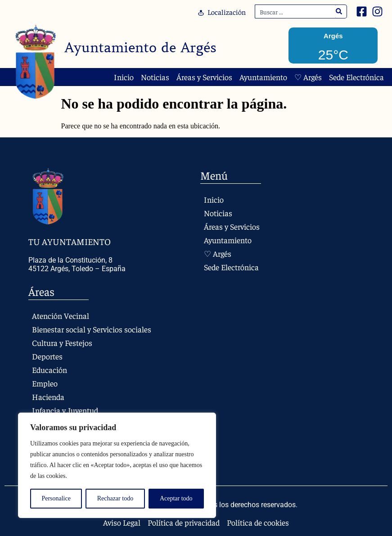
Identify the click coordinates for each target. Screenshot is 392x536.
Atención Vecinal (61, 316)
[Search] (339, 11)
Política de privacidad (184, 522)
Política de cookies (258, 522)
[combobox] (295, 11)
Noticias (155, 77)
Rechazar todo (115, 498)
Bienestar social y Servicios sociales (92, 329)
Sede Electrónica (356, 77)
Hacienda (48, 397)
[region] (117, 465)
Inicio (124, 77)
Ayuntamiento (263, 77)
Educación (50, 370)
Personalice (56, 498)
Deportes (47, 356)
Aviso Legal (122, 522)
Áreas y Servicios (204, 77)
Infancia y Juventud (65, 410)
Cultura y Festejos (62, 343)
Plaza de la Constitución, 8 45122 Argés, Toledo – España (77, 264)
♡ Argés (308, 77)
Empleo (45, 383)
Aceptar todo (176, 498)
